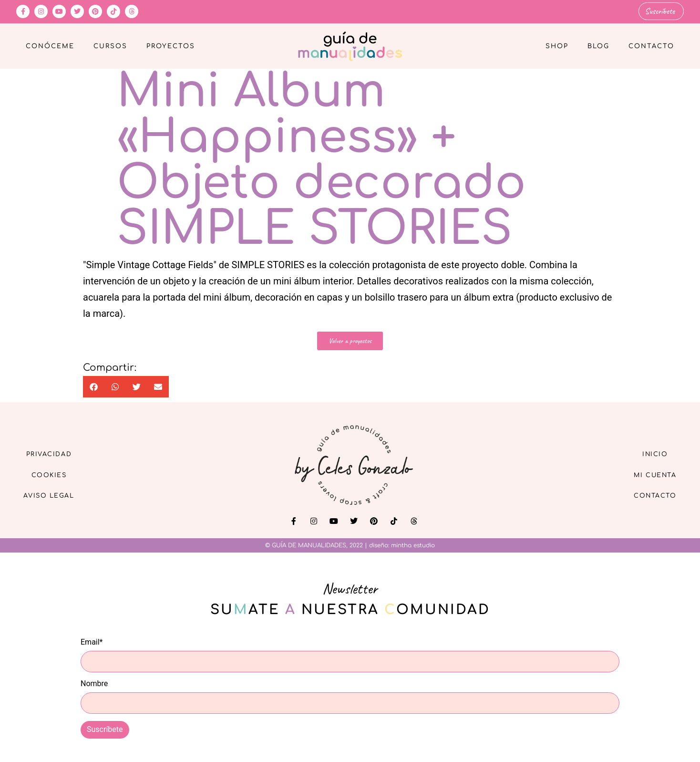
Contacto (651, 46)
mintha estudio (413, 545)
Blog (598, 46)
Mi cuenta (650, 474)
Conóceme (50, 46)
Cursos (110, 46)
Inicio (650, 452)
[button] (94, 386)
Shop (557, 46)
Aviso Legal (54, 496)
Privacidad (54, 452)
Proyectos (171, 46)
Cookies (55, 474)
